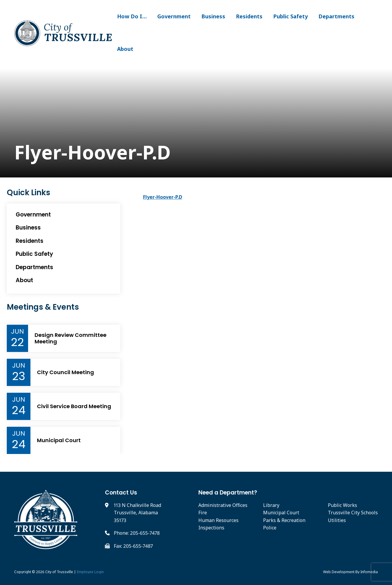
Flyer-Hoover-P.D (163, 197)
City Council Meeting (65, 372)
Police (270, 528)
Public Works (342, 505)
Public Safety (290, 16)
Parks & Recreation (284, 520)
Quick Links (29, 193)
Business (213, 16)
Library (271, 505)
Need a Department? (228, 493)
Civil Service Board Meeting (74, 406)
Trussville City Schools (353, 513)
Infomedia (369, 572)
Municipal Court (59, 440)
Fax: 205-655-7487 (133, 546)
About (125, 49)
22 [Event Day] (17, 342)
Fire (203, 513)
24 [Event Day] (19, 410)
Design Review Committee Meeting (71, 338)
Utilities (337, 520)
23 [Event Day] (19, 376)
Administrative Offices (223, 505)
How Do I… (132, 16)
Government (174, 16)
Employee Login (90, 572)
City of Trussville (59, 572)
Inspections (211, 528)
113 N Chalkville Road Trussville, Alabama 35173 (137, 513)
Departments (336, 16)
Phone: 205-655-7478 (137, 533)
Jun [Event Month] (17, 332)
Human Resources (218, 520)
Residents (249, 16)
